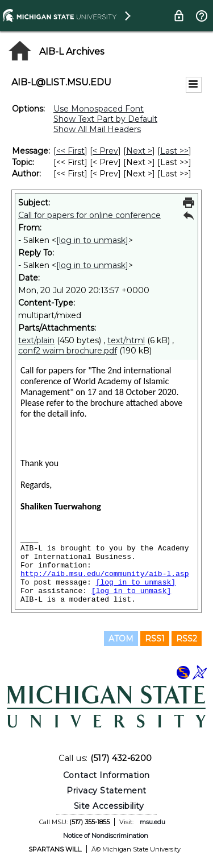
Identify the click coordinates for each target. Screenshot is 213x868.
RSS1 (155, 639)
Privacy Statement (106, 791)
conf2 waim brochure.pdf (68, 351)
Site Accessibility (109, 806)
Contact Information (106, 775)
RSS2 (187, 639)
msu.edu (153, 822)
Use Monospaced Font (99, 109)
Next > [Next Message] (139, 151)
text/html (126, 340)
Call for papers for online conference (89, 215)
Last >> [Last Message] (174, 151)
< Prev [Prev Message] (105, 151)
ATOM (121, 639)
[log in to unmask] (92, 240)
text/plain (36, 340)
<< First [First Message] (70, 151)
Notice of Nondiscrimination (106, 836)
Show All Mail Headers (97, 129)
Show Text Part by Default (105, 119)
